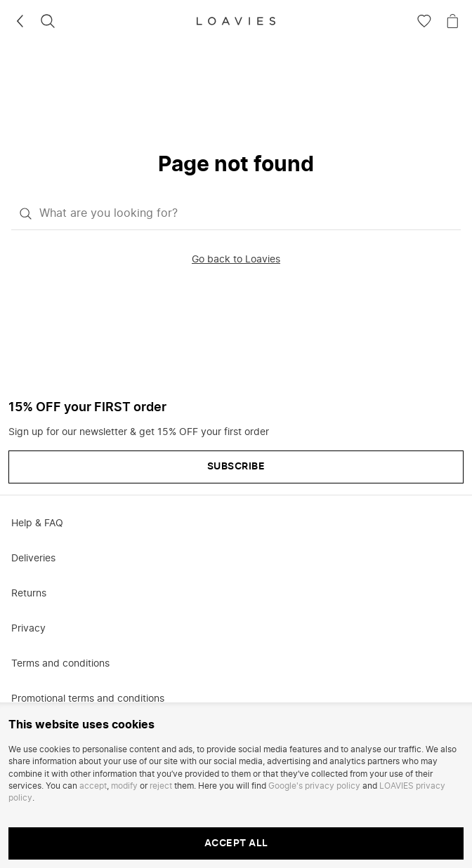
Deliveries (33, 559)
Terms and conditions (60, 664)
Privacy (28, 629)
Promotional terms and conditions (88, 699)
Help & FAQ (37, 523)
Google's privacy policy (314, 786)
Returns (29, 594)
